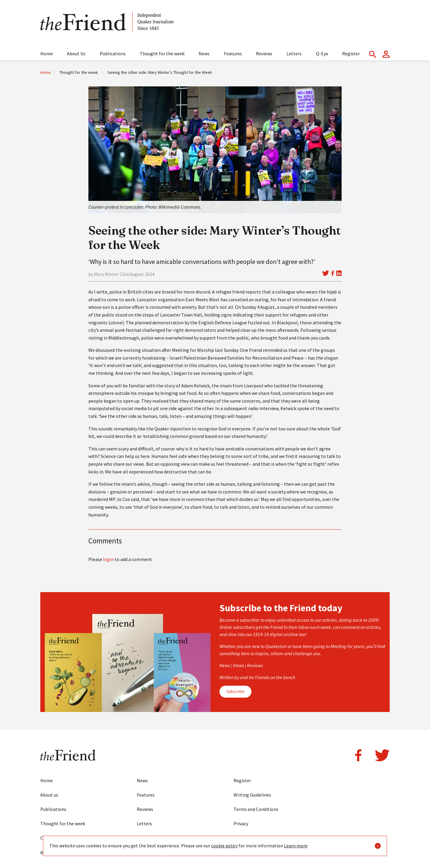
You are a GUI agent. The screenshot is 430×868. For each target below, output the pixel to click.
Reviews (264, 54)
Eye (140, 838)
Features (233, 54)
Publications (113, 54)
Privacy (241, 823)
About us (49, 795)
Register (351, 54)
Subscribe (235, 691)
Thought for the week (162, 54)
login (108, 559)
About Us (76, 54)
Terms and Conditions (256, 809)
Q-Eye (322, 54)
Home (47, 54)
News (204, 54)
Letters (294, 54)
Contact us (51, 838)
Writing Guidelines (252, 795)
